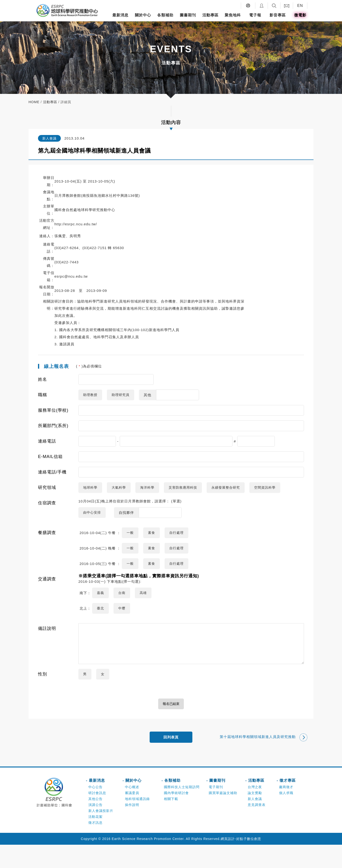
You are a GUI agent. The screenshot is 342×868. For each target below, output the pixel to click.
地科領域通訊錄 (137, 822)
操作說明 (132, 828)
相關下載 (171, 822)
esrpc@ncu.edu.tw (71, 276)
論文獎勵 (255, 816)
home (34, 102)
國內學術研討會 (176, 816)
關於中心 (143, 15)
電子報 (255, 15)
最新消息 (120, 15)
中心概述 (132, 810)
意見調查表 (257, 828)
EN (300, 6)
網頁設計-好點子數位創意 (241, 862)
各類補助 (165, 15)
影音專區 (278, 15)
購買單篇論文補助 (223, 816)
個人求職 (286, 816)
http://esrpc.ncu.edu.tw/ (76, 224)
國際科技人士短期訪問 (182, 810)
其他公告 (95, 822)
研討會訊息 (97, 816)
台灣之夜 (255, 810)
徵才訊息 (95, 846)
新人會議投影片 (101, 834)
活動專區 (210, 15)
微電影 (300, 15)
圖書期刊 (188, 15)
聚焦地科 (233, 15)
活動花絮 (95, 840)
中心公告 (95, 810)
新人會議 (255, 822)
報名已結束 (171, 726)
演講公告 (95, 828)
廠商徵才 (286, 810)
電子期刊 (216, 810)
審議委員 (132, 816)
